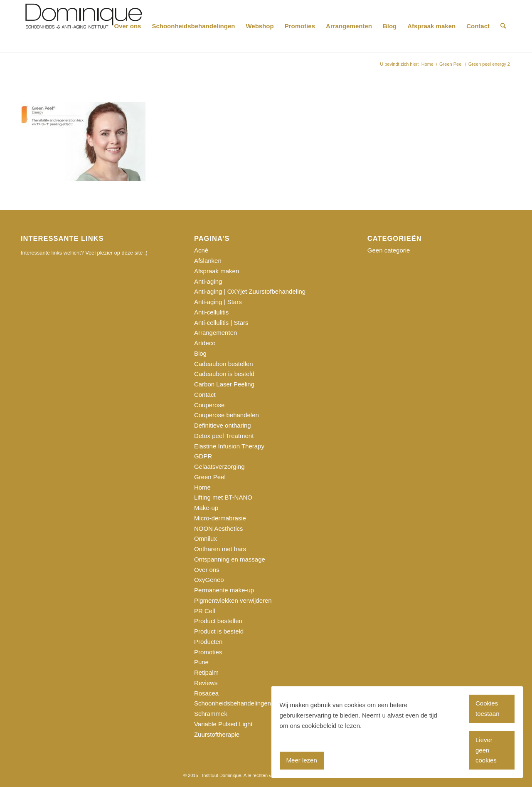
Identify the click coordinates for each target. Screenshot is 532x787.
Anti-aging (208, 281)
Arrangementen (216, 333)
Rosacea (206, 693)
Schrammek (211, 714)
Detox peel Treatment (224, 436)
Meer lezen (302, 760)
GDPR (203, 456)
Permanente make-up (224, 590)
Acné (201, 250)
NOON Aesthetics (219, 528)
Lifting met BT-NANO (223, 497)
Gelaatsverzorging (219, 467)
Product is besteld (219, 631)
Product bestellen (218, 621)
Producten (208, 642)
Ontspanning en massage (230, 559)
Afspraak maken (217, 271)
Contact (205, 395)
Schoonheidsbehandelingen (233, 703)
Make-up (206, 508)
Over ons (207, 570)
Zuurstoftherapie (217, 734)
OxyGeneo (209, 580)
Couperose (209, 405)
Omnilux (206, 538)
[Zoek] (503, 26)
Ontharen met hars (220, 549)
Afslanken (208, 261)
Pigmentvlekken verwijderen (233, 600)
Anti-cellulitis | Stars (221, 323)
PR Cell (205, 611)
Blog (200, 353)
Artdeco (205, 343)
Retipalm (206, 672)
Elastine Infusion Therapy (229, 446)
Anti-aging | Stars (218, 302)
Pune (201, 662)
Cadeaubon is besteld (224, 374)
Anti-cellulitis (211, 312)
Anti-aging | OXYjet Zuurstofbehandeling (250, 291)
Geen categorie (389, 250)
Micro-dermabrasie (220, 518)
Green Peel (210, 477)
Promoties (208, 652)
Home (202, 487)
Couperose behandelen (227, 415)
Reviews (206, 683)
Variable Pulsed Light (223, 724)
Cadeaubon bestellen (224, 364)
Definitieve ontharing (223, 425)
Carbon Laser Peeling (224, 384)
